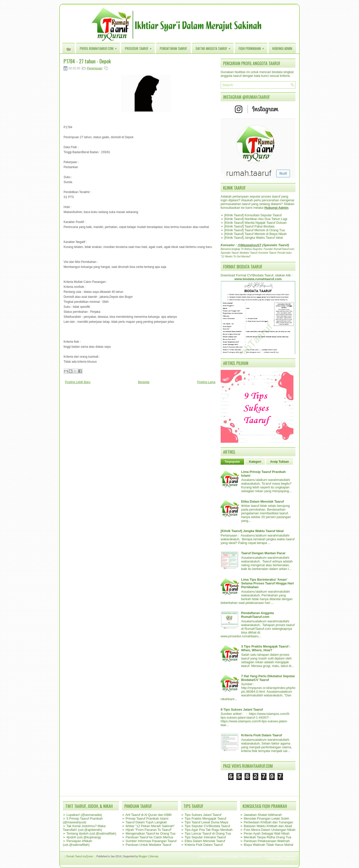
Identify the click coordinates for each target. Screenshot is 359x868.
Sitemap (154, 856)
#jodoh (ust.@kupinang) (84, 837)
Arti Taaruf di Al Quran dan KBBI (148, 815)
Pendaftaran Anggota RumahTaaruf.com (257, 615)
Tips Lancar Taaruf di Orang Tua (208, 833)
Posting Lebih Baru (78, 382)
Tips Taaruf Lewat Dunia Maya (206, 822)
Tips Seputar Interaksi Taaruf (205, 837)
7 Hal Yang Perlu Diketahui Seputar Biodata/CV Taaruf (268, 678)
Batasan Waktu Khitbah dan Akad (268, 826)
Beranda (144, 382)
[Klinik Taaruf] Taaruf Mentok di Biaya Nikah (256, 234)
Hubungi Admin (282, 48)
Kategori (255, 462)
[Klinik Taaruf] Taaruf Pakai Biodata (249, 226)
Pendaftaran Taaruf (173, 48)
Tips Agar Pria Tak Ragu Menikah (208, 830)
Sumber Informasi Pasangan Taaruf (151, 841)
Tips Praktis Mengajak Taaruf (205, 818)
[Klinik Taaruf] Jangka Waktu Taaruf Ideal (254, 238)
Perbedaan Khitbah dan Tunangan (269, 822)
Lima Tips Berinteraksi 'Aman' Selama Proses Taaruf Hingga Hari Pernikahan (267, 583)
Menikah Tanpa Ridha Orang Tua (268, 837)
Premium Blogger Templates (280, 856)
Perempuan (94, 68)
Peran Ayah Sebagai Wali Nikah (267, 833)
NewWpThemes (220, 856)
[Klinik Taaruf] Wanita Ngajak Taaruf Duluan (256, 223)
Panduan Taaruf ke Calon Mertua (149, 837)
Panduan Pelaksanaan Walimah (267, 841)
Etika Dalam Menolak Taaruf (263, 501)
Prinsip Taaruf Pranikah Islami (147, 818)
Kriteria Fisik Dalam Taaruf (262, 735)
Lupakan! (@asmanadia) (84, 815)
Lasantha (257, 856)
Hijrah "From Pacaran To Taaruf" (149, 830)
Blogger (143, 856)
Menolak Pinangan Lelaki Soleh (267, 818)
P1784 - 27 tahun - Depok (87, 61)
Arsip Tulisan (279, 462)
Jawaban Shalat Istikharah (263, 815)
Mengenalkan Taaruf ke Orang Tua (151, 833)
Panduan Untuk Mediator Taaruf (148, 845)
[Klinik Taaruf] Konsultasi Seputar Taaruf (253, 215)
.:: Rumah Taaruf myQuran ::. (80, 856)
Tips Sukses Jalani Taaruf (203, 815)
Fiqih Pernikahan (253, 47)
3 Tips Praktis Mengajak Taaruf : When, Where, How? (266, 648)
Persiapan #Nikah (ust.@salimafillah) (77, 843)
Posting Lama (206, 382)
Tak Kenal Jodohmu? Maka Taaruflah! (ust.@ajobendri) (84, 828)
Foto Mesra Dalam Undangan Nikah (270, 830)
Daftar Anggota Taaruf (215, 47)
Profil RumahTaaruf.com (100, 47)
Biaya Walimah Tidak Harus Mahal (269, 845)
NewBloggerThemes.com (281, 859)
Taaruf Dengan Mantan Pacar (263, 553)
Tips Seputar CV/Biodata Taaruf (207, 826)
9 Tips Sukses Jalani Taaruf (242, 709)
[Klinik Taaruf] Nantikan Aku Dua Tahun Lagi (256, 219)
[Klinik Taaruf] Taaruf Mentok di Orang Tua (255, 230)
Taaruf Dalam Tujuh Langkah (146, 822)
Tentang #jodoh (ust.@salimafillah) (91, 833)
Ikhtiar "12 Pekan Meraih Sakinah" (150, 826)
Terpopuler (232, 462)
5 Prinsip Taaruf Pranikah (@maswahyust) (83, 820)
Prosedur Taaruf (140, 47)
